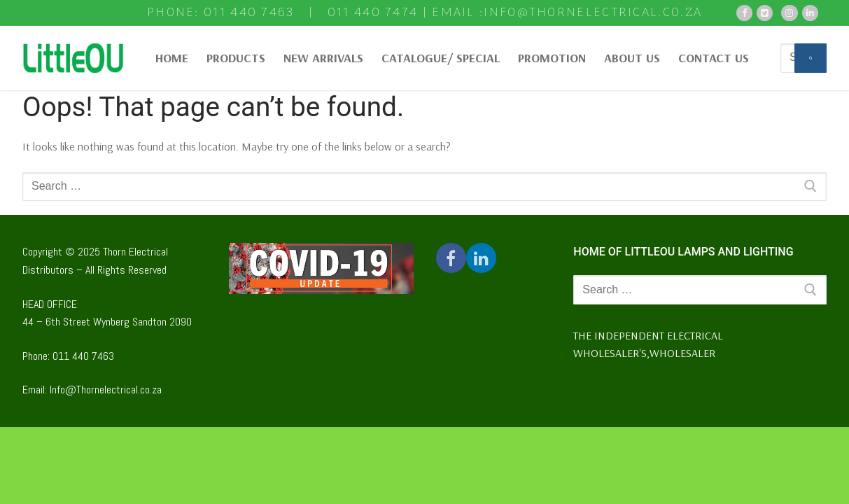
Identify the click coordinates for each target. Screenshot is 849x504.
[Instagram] (789, 13)
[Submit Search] (811, 58)
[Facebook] (744, 13)
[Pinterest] (810, 13)
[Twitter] (765, 13)
